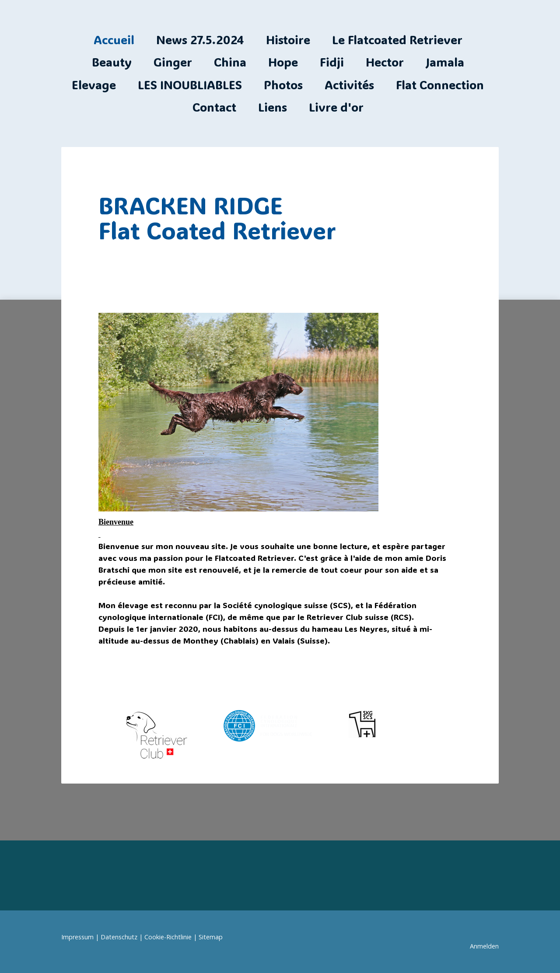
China (230, 62)
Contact (214, 107)
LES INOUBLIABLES (190, 85)
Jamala (445, 62)
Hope (283, 62)
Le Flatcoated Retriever (397, 40)
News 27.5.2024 (200, 40)
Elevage (94, 85)
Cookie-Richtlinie (168, 937)
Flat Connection (440, 85)
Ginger (173, 62)
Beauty (112, 62)
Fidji (332, 62)
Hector (385, 62)
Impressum (77, 937)
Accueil (114, 40)
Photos (283, 85)
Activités (349, 85)
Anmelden (484, 946)
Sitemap (211, 937)
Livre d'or (336, 107)
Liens (273, 107)
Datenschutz (119, 937)
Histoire (288, 40)
